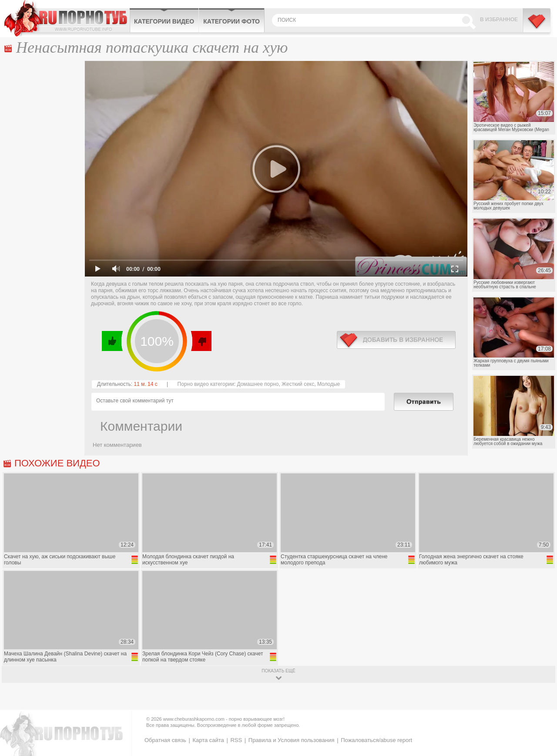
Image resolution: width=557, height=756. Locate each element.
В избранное (499, 20)
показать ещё (278, 671)
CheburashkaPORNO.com (67, 18)
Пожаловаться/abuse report (376, 740)
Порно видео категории (206, 384)
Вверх (540, 710)
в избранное (396, 340)
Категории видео (164, 21)
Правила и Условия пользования (292, 740)
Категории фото (232, 21)
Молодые (329, 384)
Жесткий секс (298, 384)
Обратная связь (165, 740)
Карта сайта (208, 740)
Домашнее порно (258, 384)
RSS (236, 740)
